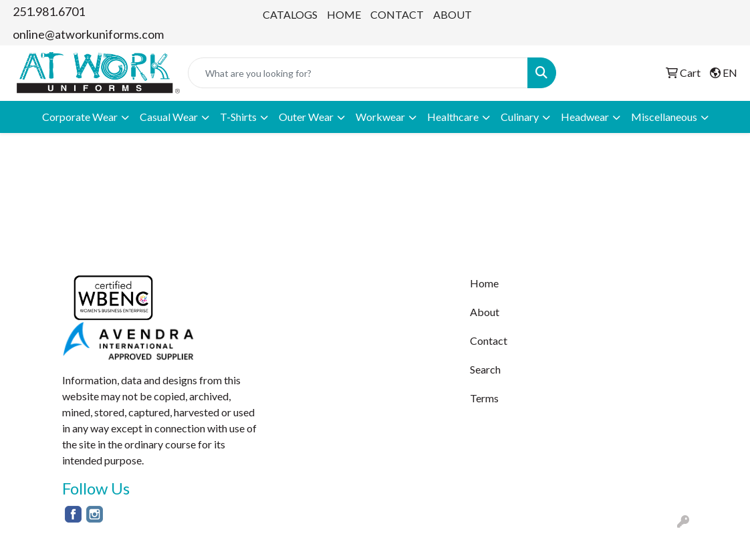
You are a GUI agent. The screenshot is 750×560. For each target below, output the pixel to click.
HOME (344, 14)
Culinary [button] (520, 117)
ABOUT (453, 14)
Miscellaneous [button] (664, 117)
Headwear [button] (585, 117)
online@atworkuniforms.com (88, 34)
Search (485, 369)
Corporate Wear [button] (80, 117)
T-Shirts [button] (238, 117)
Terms (484, 398)
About (485, 312)
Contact (489, 340)
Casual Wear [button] (169, 117)
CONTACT (397, 14)
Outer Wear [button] (306, 117)
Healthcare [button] (453, 117)
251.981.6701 (49, 11)
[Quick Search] (358, 73)
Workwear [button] (380, 117)
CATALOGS (290, 14)
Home (484, 283)
